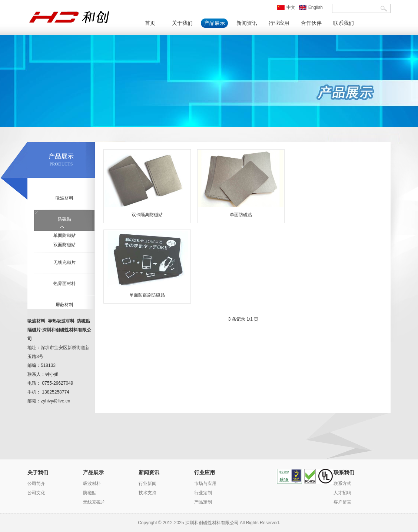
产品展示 (215, 23)
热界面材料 (64, 284)
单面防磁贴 (64, 235)
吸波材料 (64, 198)
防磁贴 (64, 219)
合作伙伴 (311, 23)
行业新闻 (147, 484)
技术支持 (147, 493)
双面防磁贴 (64, 245)
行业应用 (279, 23)
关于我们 (182, 23)
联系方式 (342, 484)
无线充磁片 (64, 262)
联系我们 (344, 23)
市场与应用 (205, 484)
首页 (150, 23)
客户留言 (342, 502)
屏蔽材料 (64, 305)
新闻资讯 (247, 23)
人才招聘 (342, 493)
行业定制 (203, 493)
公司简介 (36, 484)
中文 (286, 7)
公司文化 (36, 493)
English (311, 7)
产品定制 (203, 502)
